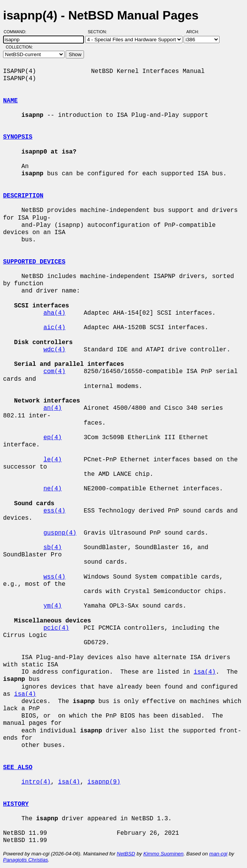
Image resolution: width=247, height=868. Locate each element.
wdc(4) (55, 350)
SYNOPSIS (18, 137)
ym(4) (53, 606)
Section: (99, 32)
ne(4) (53, 489)
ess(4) (55, 511)
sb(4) (53, 548)
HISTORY (16, 804)
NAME (10, 101)
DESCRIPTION (23, 196)
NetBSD (126, 854)
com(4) (55, 372)
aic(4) (55, 328)
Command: (17, 32)
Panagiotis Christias (26, 860)
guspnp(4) (60, 533)
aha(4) (55, 313)
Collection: (19, 47)
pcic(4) (56, 628)
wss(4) (55, 577)
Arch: (196, 32)
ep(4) (53, 438)
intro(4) (36, 782)
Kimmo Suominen (163, 854)
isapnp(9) (104, 782)
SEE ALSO (18, 768)
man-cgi (218, 854)
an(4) (53, 408)
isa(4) (205, 672)
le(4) (53, 460)
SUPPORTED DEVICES (34, 262)
